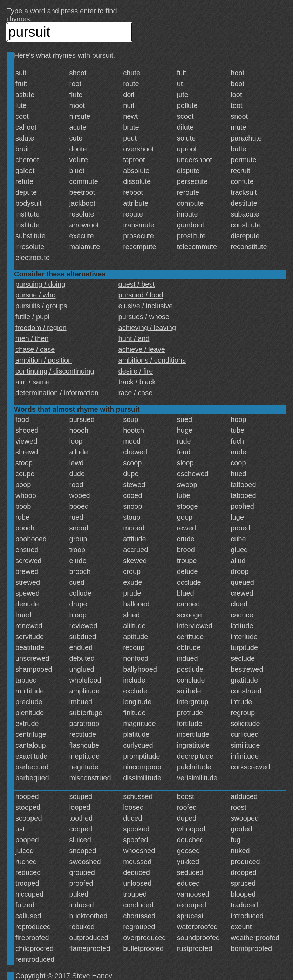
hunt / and (134, 338)
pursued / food (141, 295)
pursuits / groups (41, 306)
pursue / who (36, 295)
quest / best (137, 284)
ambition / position (44, 360)
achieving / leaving (147, 328)
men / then (32, 338)
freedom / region (41, 328)
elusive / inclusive (146, 306)
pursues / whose (144, 317)
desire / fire (136, 371)
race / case (136, 393)
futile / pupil (33, 317)
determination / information (57, 393)
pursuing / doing (40, 284)
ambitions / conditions (152, 360)
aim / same (33, 382)
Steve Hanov (92, 976)
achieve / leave (142, 349)
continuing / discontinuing (55, 371)
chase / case (35, 349)
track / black (137, 382)
